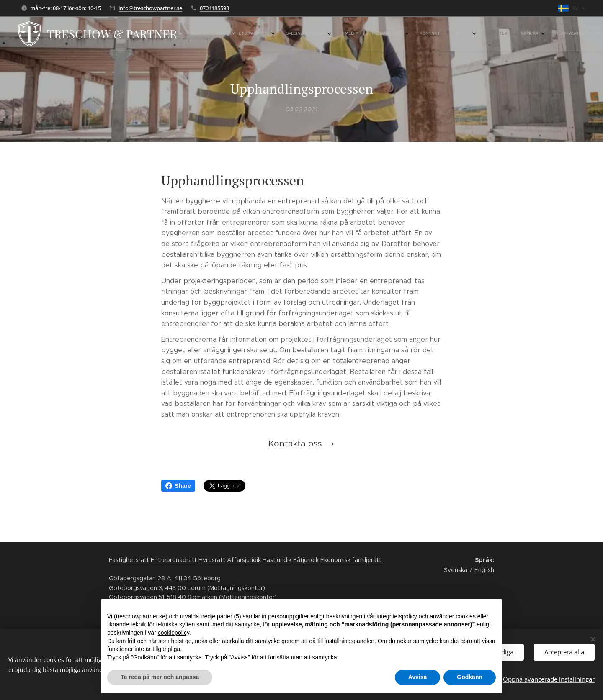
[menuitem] (354, 34)
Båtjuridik (306, 560)
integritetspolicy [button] (397, 616)
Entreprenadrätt (174, 560)
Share (178, 486)
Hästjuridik (277, 560)
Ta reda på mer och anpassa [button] (160, 677)
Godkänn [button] (470, 677)
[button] (564, 34)
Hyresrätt (212, 560)
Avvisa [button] (418, 677)
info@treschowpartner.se (150, 8)
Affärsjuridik (244, 560)
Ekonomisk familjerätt (352, 560)
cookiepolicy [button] (174, 633)
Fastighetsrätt (129, 560)
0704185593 (214, 8)
